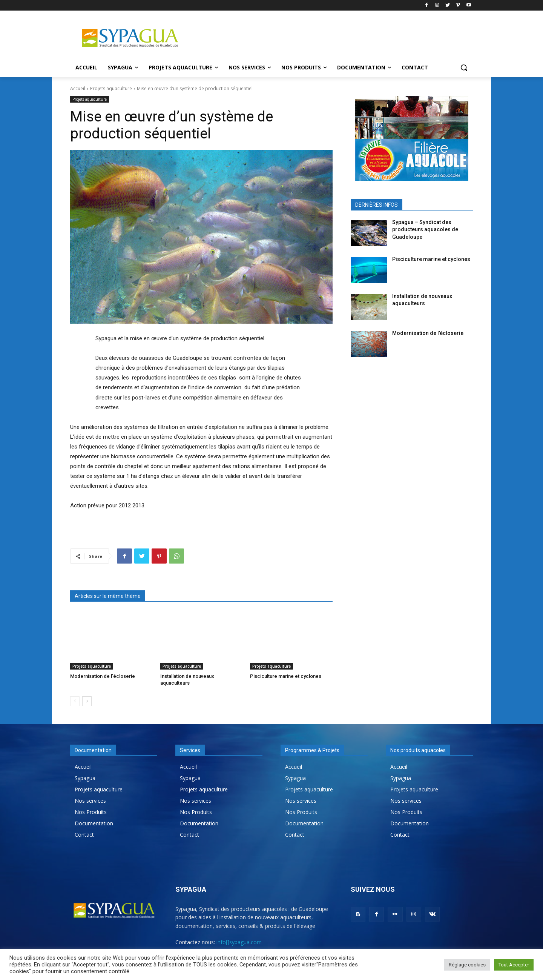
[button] (464, 68)
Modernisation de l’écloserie (103, 676)
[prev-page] (75, 701)
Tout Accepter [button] (514, 965)
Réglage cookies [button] (467, 965)
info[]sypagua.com (239, 942)
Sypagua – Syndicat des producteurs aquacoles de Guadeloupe (425, 230)
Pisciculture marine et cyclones (286, 676)
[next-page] (87, 701)
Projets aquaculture (111, 88)
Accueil (78, 88)
